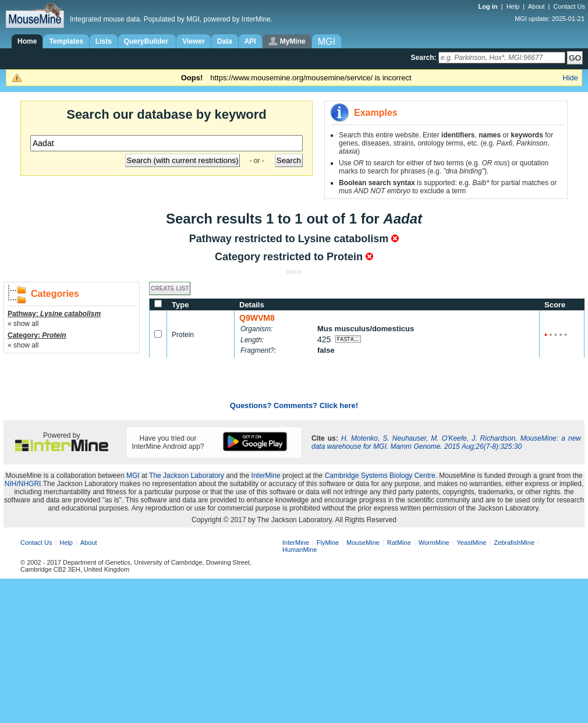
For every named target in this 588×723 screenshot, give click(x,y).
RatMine (399, 543)
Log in (489, 6)
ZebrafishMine (514, 543)
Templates (66, 41)
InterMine (266, 476)
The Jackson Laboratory (187, 476)
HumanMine (300, 550)
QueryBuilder (147, 41)
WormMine (434, 543)
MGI (133, 476)
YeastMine (471, 543)
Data (225, 41)
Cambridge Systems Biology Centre (380, 476)
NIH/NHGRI (23, 484)
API (250, 41)
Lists (104, 41)
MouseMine (363, 543)
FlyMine (328, 543)
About (536, 6)
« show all (23, 324)
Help (513, 6)
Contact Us (569, 6)
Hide (570, 78)
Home (27, 41)
